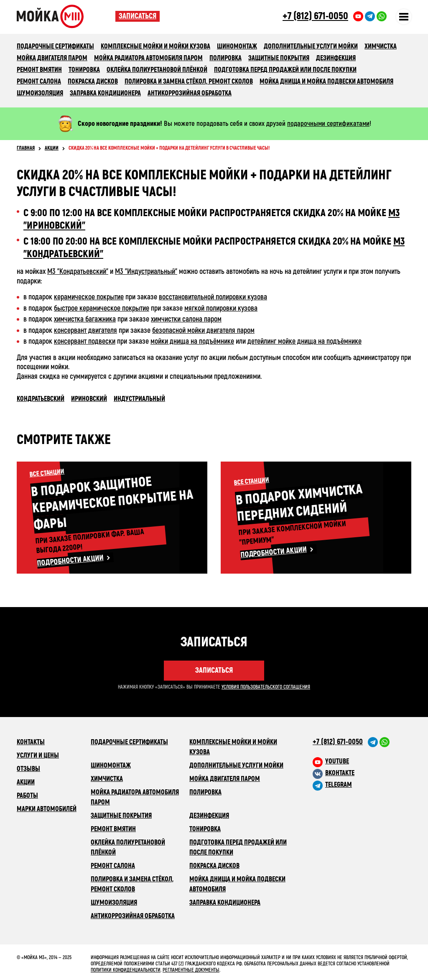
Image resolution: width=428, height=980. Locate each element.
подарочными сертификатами (328, 124)
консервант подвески (85, 341)
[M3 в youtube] (362, 761)
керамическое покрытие (89, 297)
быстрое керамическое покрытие (102, 308)
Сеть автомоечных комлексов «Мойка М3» (66, 16)
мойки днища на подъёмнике (192, 341)
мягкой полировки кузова (221, 308)
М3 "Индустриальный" (146, 272)
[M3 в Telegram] (362, 785)
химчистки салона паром (186, 319)
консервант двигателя (85, 330)
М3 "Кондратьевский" (78, 272)
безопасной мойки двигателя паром (203, 330)
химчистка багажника (85, 319)
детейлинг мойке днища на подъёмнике (304, 341)
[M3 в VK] (362, 773)
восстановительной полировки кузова (213, 297)
